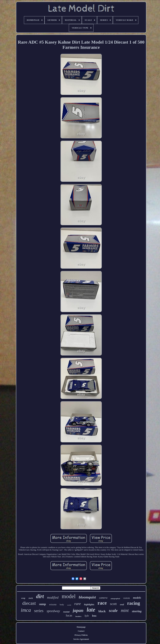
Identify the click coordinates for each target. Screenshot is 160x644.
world (69, 605)
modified (53, 597)
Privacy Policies (81, 635)
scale (113, 611)
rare (78, 604)
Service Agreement (81, 639)
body (62, 605)
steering (137, 611)
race (102, 603)
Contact (81, 631)
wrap (23, 598)
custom (127, 598)
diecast (29, 603)
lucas (69, 615)
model (69, 596)
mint (125, 610)
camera (103, 598)
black (102, 611)
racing (134, 603)
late (91, 610)
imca (26, 610)
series (39, 611)
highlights (89, 604)
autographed (115, 598)
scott (113, 604)
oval (122, 605)
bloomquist (87, 597)
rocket (66, 612)
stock (31, 598)
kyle (87, 616)
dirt (40, 596)
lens (94, 616)
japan (78, 610)
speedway (53, 611)
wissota (53, 604)
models (137, 598)
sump (42, 604)
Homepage (81, 627)
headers (78, 616)
